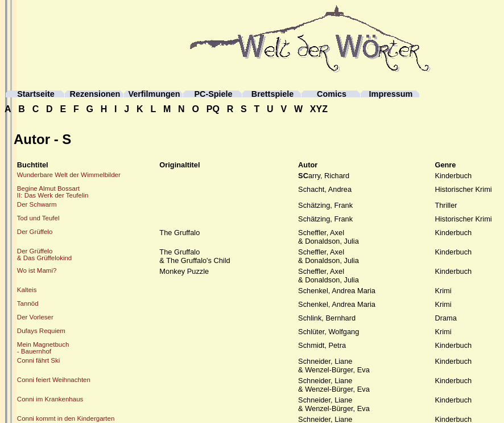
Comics (332, 94)
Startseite (36, 94)
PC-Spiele (213, 94)
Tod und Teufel (38, 218)
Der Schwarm (37, 204)
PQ (213, 109)
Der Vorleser (35, 317)
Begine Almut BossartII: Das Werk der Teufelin (53, 192)
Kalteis (27, 290)
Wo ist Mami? (37, 270)
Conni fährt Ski (39, 360)
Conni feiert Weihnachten (54, 380)
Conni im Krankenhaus (50, 399)
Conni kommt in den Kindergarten (66, 418)
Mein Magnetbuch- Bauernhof (43, 348)
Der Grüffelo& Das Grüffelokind (44, 254)
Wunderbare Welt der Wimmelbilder (69, 175)
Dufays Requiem (41, 331)
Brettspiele (272, 94)
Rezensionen (95, 94)
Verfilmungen (154, 94)
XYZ (319, 109)
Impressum (391, 94)
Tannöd (28, 303)
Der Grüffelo (35, 232)
